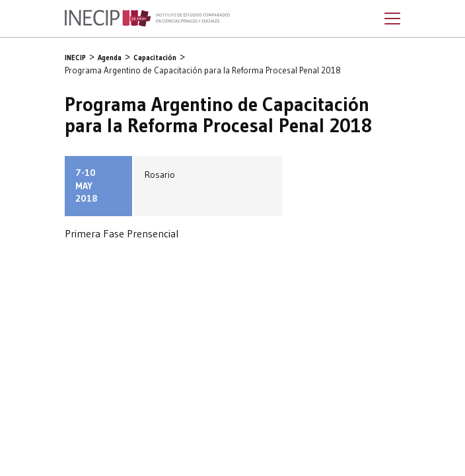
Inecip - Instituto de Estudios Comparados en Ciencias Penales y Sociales (147, 19)
